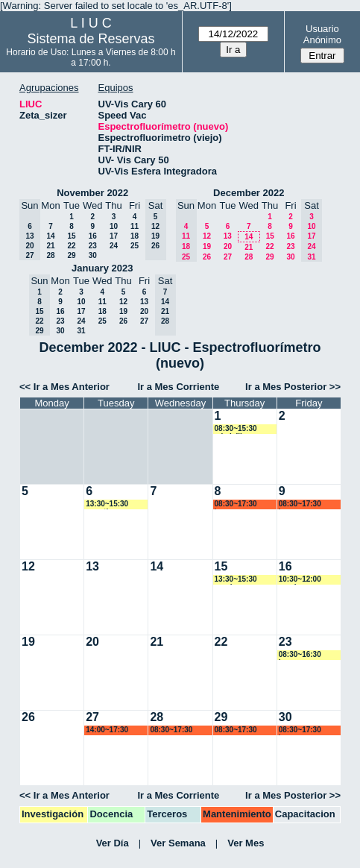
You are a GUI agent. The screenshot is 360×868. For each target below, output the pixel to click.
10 (114, 226)
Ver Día (113, 843)
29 (71, 255)
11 (135, 226)
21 (50, 246)
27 (228, 257)
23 (93, 246)
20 (228, 246)
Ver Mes (246, 843)
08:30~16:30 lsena (300, 655)
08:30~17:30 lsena (236, 504)
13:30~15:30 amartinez (107, 504)
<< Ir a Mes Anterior (64, 387)
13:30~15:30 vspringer (236, 580)
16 (93, 236)
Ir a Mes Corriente (178, 387)
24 (114, 246)
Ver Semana (178, 843)
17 (114, 236)
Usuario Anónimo (322, 34)
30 (93, 255)
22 (71, 246)
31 (81, 331)
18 (135, 236)
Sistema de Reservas (91, 39)
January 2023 (102, 268)
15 (71, 236)
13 (228, 236)
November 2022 (92, 193)
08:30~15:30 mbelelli (236, 429)
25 (135, 246)
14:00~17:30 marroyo (107, 730)
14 (50, 236)
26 (207, 257)
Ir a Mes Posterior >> (293, 387)
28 (50, 255)
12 (207, 236)
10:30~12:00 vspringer (300, 580)
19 (207, 246)
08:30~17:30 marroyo (171, 730)
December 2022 (249, 193)
